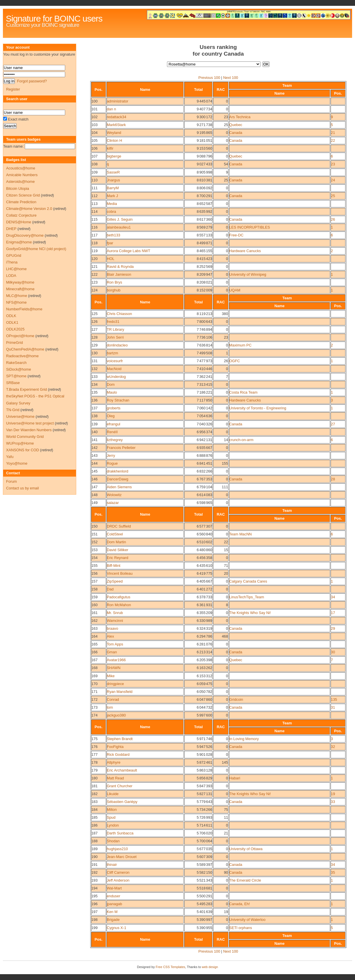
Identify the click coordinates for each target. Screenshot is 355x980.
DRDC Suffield (119, 526)
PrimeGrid (15, 343)
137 (94, 408)
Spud (111, 817)
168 (94, 668)
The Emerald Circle (245, 880)
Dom (111, 384)
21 (333, 133)
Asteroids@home (20, 182)
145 (94, 471)
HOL (111, 259)
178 (94, 762)
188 (94, 841)
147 (94, 487)
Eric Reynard (118, 558)
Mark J (112, 196)
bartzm (112, 353)
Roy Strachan (118, 400)
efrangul (113, 424)
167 (94, 660)
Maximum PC (240, 345)
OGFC (235, 361)
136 (94, 400)
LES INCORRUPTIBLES (250, 227)
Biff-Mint (114, 566)
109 (94, 172)
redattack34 (117, 117)
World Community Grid (25, 437)
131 (94, 361)
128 (94, 337)
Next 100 (231, 78)
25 (333, 196)
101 (94, 109)
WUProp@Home (20, 443)
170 (94, 684)
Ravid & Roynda (120, 267)
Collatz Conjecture (21, 215)
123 (94, 282)
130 (94, 353)
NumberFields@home (24, 309)
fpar (110, 243)
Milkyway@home (20, 282)
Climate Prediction (21, 202)
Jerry (111, 455)
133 (94, 377)
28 (333, 479)
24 (333, 180)
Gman (112, 652)
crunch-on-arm (241, 440)
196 (94, 904)
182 (94, 794)
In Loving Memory (244, 739)
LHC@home (16, 269)
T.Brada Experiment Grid (26, 389)
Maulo (112, 392)
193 (94, 880)
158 (94, 589)
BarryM (113, 188)
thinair (112, 865)
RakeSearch (16, 363)
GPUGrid (14, 255)
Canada (236, 133)
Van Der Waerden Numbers (29, 430)
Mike (111, 676)
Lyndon (113, 825)
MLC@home (17, 296)
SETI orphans (241, 928)
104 (94, 133)
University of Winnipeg (248, 274)
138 (94, 416)
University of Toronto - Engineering (258, 408)
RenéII (112, 432)
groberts (114, 408)
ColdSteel (115, 534)
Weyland (114, 133)
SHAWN (114, 668)
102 (94, 117)
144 (94, 463)
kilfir (110, 148)
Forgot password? (32, 81)
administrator (118, 101)
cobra (111, 212)
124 (94, 290)
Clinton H (115, 140)
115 (94, 219)
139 (94, 424)
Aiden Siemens (119, 487)
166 (94, 652)
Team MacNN (241, 534)
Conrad (113, 699)
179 (94, 770)
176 (94, 747)
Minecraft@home (20, 289)
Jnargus (113, 180)
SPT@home (16, 376)
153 (94, 550)
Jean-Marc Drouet (122, 857)
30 (333, 652)
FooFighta (115, 747)
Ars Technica (240, 117)
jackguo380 (116, 715)
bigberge (114, 156)
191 (94, 865)
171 (94, 692)
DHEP (11, 229)
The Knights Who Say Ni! (250, 613)
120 (94, 259)
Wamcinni (115, 621)
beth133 (113, 235)
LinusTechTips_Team (247, 597)
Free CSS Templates (170, 967)
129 (94, 345)
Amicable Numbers (22, 175)
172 (94, 699)
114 (94, 212)
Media (112, 204)
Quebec (236, 125)
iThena (12, 262)
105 (94, 140)
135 (94, 392)
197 (94, 912)
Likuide (113, 794)
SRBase (13, 383)
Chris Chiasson (119, 314)
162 (94, 621)
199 (94, 928)
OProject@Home (20, 336)
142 (94, 448)
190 (94, 857)
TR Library (116, 329)
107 (94, 156)
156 (94, 573)
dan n (111, 109)
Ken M (112, 912)
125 (94, 314)
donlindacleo (117, 345)
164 (94, 636)
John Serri (115, 337)
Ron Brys (115, 282)
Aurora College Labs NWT (128, 251)
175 (94, 739)
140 (94, 432)
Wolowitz (114, 495)
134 (94, 384)
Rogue (112, 463)
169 (94, 676)
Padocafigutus (119, 597)
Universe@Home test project (30, 423)
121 (94, 267)
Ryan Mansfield (120, 692)
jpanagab (115, 904)
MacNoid (114, 369)
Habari (235, 778)
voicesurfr (115, 361)
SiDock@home (19, 369)
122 (94, 274)
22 (333, 140)
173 (94, 707)
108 (94, 164)
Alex (110, 636)
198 (94, 920)
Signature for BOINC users (54, 18)
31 (333, 707)
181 (94, 786)
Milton (112, 810)
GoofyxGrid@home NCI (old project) (36, 249)
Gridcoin (236, 699)
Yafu (10, 457)
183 (94, 802)
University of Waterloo (247, 920)
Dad (110, 589)
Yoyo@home (17, 463)
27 (333, 424)
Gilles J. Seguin (120, 219)
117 (94, 235)
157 (94, 581)
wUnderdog (116, 377)
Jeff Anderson (118, 880)
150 (94, 526)
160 (94, 605)
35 (333, 872)
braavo (112, 628)
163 (94, 628)
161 (94, 613)
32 (333, 747)
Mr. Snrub (115, 613)
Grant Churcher (120, 786)
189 (94, 849)
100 (94, 101)
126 (94, 322)
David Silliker (118, 550)
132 (94, 369)
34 (333, 597)
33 (333, 802)
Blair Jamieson (119, 274)
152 (94, 542)
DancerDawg (118, 479)
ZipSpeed (115, 581)
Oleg (111, 416)
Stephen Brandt (120, 739)
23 (333, 164)
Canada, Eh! (240, 904)
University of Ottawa (246, 849)
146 (94, 479)
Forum (11, 481)
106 (94, 148)
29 (333, 628)
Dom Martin (116, 542)
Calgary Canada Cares (248, 581)
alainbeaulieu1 (119, 227)
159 (94, 597)
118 (94, 243)
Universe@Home (20, 416)
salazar (113, 503)
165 (94, 644)
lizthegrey (115, 440)
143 (94, 455)
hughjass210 (117, 849)
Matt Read (115, 778)
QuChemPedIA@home (25, 349)
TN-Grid (13, 410)
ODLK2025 (15, 329)
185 (94, 817)
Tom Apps (115, 644)
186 (94, 825)
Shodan (113, 841)
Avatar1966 (116, 660)
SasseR (113, 172)
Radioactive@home (22, 356)
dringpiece (115, 684)
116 (94, 227)
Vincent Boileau (120, 573)
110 (94, 180)
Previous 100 (209, 78)
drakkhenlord (118, 471)
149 (94, 503)
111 (94, 188)
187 (94, 833)
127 (94, 329)
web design (210, 967)
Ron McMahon (119, 605)
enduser (113, 896)
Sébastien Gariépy (122, 802)
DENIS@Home (19, 222)
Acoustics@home (21, 168)
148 (94, 495)
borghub (114, 290)
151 (94, 534)
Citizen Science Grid (23, 195)
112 (94, 196)
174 (94, 715)
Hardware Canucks (245, 251)
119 (94, 251)
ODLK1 (12, 322)
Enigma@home (19, 242)
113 (94, 204)
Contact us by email (22, 488)
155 (94, 566)
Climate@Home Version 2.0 (29, 209)
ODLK (11, 316)
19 (333, 794)
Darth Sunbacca (120, 833)
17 (333, 613)
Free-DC (236, 235)
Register (13, 89)
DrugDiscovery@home (25, 235)
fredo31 (113, 322)
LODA (11, 276)
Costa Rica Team (243, 392)
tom (110, 707)
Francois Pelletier (121, 448)
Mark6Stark (116, 125)
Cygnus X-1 (117, 928)
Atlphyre (114, 762)
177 (94, 755)
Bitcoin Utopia (18, 189)
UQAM (235, 290)
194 (94, 888)
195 (94, 896)
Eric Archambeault (122, 770)
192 (94, 872)
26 (333, 219)
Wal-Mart (114, 888)
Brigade (113, 920)
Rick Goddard (118, 755)
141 (94, 440)
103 (94, 125)
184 (94, 810)
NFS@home (16, 302)
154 (94, 558)
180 (94, 778)
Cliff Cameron (118, 872)
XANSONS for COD (23, 450)
